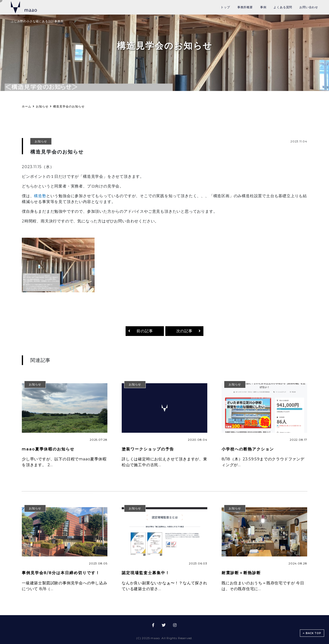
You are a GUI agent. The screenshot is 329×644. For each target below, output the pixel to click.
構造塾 (40, 196)
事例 (263, 7)
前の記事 (145, 331)
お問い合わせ (309, 7)
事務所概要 (245, 7)
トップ (225, 7)
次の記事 (184, 331)
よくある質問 (283, 7)
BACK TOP (312, 633)
